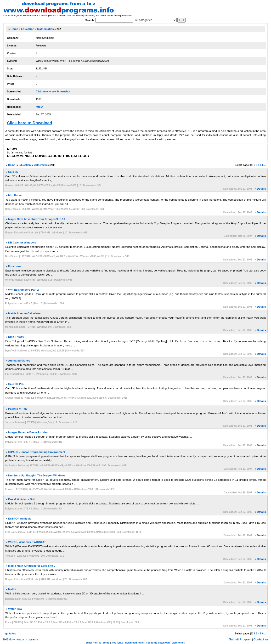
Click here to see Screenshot (53, 91)
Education (28, 29)
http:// (39, 107)
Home (14, 29)
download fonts (135, 643)
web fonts (178, 643)
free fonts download (158, 643)
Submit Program (240, 639)
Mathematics (45, 29)
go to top (11, 633)
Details (261, 189)
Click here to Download (29, 123)
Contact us (261, 639)
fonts (106, 643)
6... (264, 165)
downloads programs (24, 639)
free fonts (117, 643)
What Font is (93, 643)
